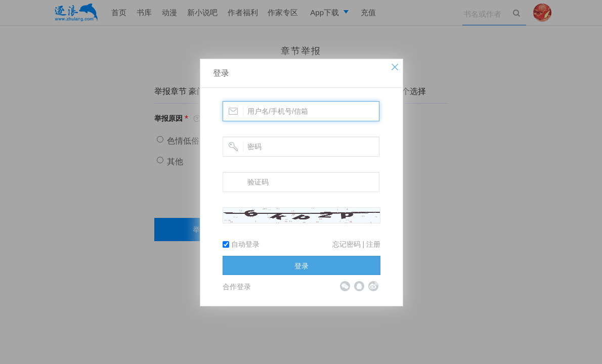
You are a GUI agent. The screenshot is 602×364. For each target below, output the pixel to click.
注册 (373, 244)
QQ (359, 286)
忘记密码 (347, 244)
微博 (373, 286)
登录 (221, 73)
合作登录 (237, 287)
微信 (345, 286)
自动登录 (241, 244)
